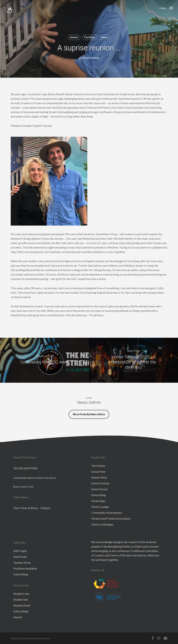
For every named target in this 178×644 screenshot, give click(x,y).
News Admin (91, 58)
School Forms (99, 489)
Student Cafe (21, 594)
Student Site (21, 599)
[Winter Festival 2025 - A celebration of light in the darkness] (133, 360)
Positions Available (25, 568)
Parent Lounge (100, 507)
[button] (166, 8)
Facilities (90, 37)
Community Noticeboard (107, 513)
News (105, 37)
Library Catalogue (102, 524)
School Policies (100, 483)
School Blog (99, 495)
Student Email (22, 605)
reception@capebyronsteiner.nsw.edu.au (35, 478)
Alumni (74, 37)
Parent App (98, 501)
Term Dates (98, 466)
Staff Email (20, 557)
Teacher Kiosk (22, 563)
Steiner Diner (99, 477)
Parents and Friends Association (111, 518)
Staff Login (20, 551)
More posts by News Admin (89, 414)
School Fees (98, 471)
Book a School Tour (24, 487)
